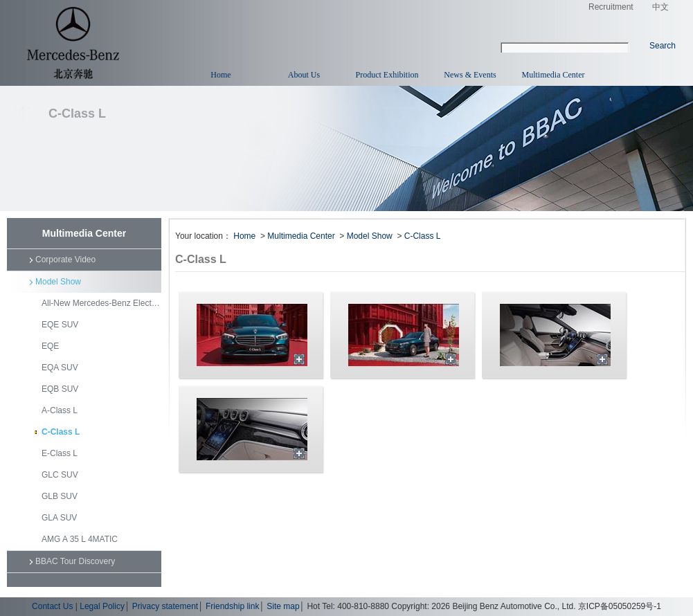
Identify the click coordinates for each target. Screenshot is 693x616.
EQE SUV (60, 325)
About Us (304, 75)
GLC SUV (60, 475)
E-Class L (60, 453)
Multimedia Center (553, 75)
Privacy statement (165, 606)
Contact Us (52, 606)
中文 (660, 7)
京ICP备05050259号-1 (620, 606)
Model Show (58, 282)
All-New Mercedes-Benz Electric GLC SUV (101, 303)
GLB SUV (60, 496)
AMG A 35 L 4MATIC (80, 539)
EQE (50, 346)
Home (220, 75)
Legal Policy (102, 606)
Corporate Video (65, 260)
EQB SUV (60, 389)
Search (663, 46)
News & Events (470, 75)
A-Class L (60, 410)
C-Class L (61, 432)
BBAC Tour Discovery (75, 561)
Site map (283, 606)
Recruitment (609, 7)
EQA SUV (60, 368)
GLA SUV (59, 518)
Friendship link (232, 606)
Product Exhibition (387, 75)
